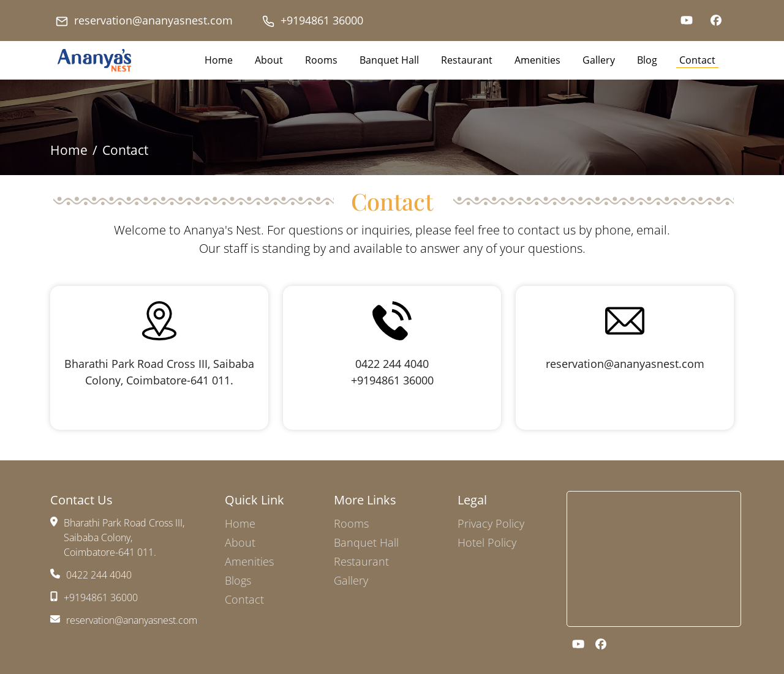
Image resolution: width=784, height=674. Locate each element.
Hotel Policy (487, 542)
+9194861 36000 (313, 21)
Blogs (238, 580)
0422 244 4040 (392, 364)
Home (219, 60)
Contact (697, 60)
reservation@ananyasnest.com (144, 21)
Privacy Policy (491, 523)
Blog (647, 60)
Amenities (537, 60)
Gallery (599, 60)
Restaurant (467, 60)
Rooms (321, 60)
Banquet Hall (389, 60)
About (269, 60)
